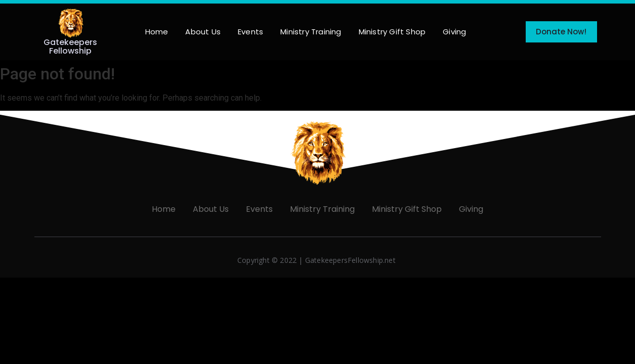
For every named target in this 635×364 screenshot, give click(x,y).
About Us (203, 32)
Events (250, 32)
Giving (454, 32)
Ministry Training (311, 32)
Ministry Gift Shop (392, 32)
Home (157, 32)
